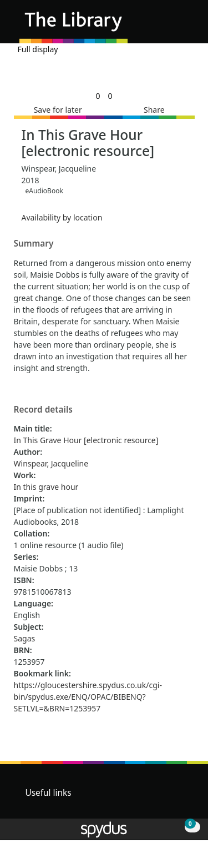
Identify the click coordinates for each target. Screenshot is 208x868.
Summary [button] (34, 244)
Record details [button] (43, 410)
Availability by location (62, 217)
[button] (169, 26)
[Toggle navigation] (183, 26)
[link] (98, 96)
